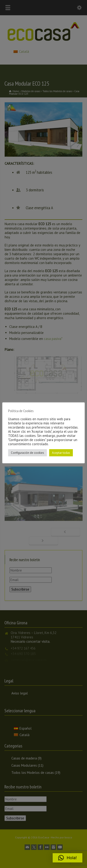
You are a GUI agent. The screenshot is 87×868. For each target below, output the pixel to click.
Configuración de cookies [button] (27, 453)
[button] (68, 858)
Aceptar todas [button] (61, 453)
